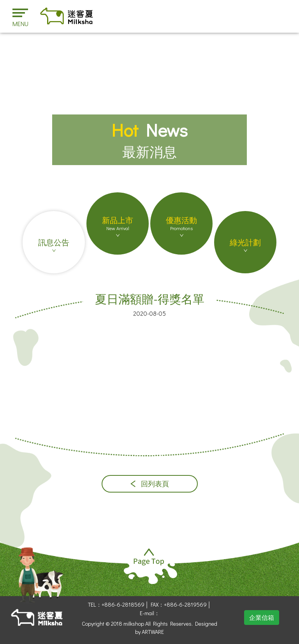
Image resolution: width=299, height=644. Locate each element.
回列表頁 (150, 484)
